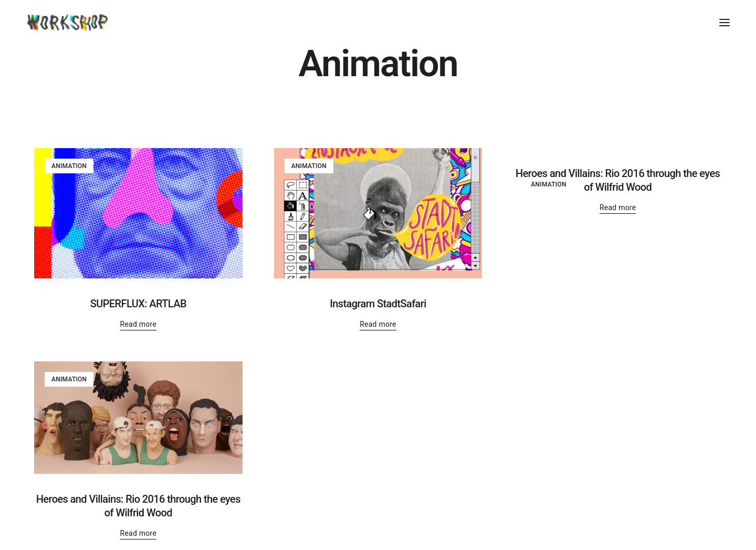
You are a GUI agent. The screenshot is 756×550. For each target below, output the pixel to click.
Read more (139, 324)
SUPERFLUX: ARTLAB (138, 304)
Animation (69, 166)
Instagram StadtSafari (378, 304)
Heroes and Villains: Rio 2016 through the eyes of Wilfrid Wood (618, 180)
